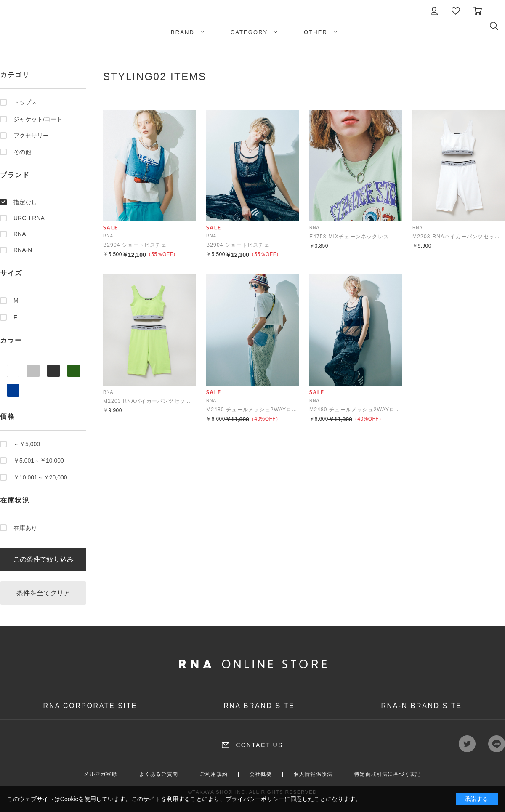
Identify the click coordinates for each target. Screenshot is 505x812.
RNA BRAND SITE (259, 706)
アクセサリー (31, 136)
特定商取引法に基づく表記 (388, 774)
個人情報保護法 (313, 774)
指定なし (25, 202)
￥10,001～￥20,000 (40, 477)
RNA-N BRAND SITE (421, 706)
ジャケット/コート (38, 119)
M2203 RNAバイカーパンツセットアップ (155, 401)
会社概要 (261, 774)
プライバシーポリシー (255, 799)
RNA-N (23, 250)
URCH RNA (29, 218)
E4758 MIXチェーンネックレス (349, 237)
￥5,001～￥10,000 (39, 461)
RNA (20, 234)
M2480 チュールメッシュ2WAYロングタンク (263, 410)
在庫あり (25, 528)
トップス (25, 102)
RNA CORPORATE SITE (90, 706)
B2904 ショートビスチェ (135, 245)
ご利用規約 (214, 774)
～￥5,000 (27, 444)
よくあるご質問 (159, 774)
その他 (22, 152)
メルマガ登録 (100, 774)
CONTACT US (259, 745)
